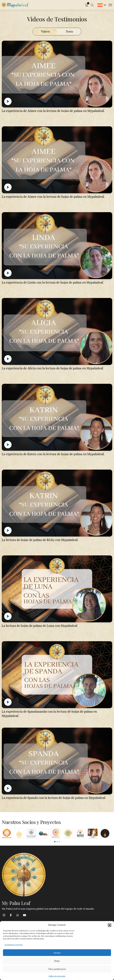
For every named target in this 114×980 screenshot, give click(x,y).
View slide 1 (55, 842)
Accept (57, 953)
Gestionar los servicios (14, 945)
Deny (57, 961)
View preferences (57, 969)
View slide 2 (57, 842)
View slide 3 (59, 842)
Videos (45, 31)
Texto (69, 31)
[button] (110, 925)
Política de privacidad (57, 976)
